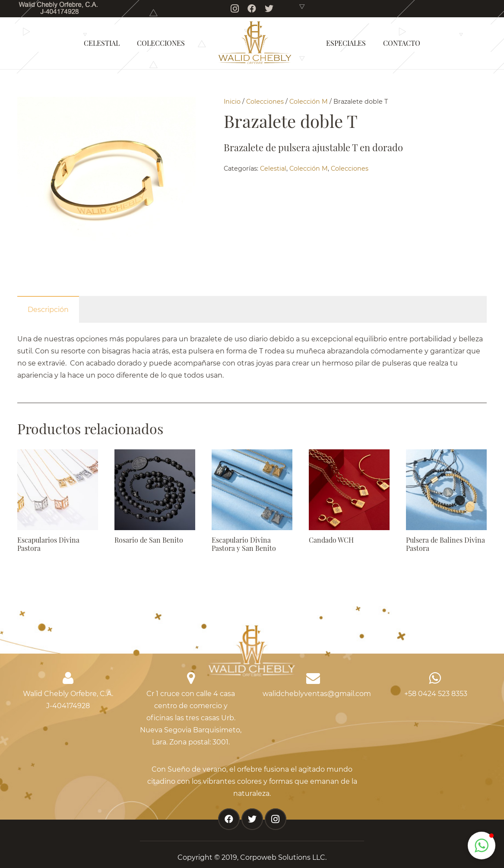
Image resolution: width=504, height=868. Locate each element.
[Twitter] (269, 9)
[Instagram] (235, 9)
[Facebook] (252, 9)
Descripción (48, 310)
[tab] (48, 309)
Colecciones (265, 102)
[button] (482, 846)
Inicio (232, 102)
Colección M (309, 102)
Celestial (273, 169)
